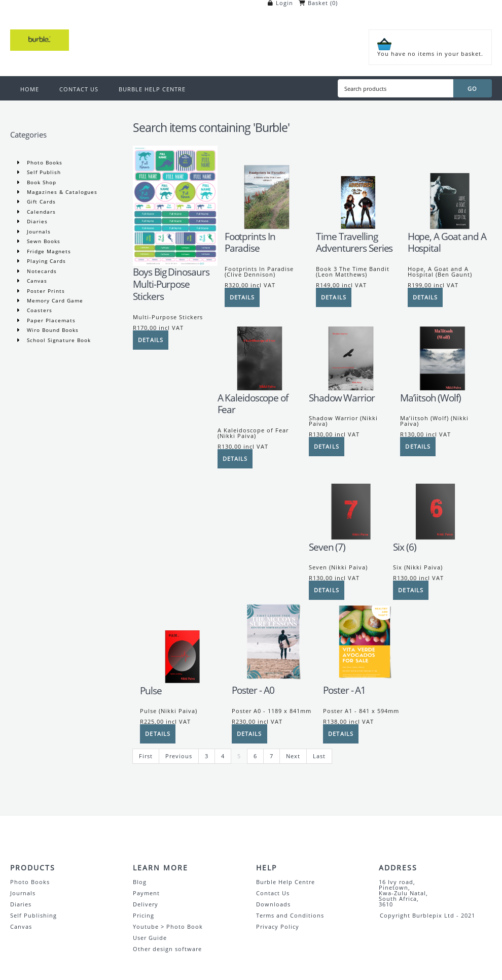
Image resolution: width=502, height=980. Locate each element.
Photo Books (44, 162)
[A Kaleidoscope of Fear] (260, 390)
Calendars (40, 212)
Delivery (146, 904)
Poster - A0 (253, 690)
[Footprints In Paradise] (267, 228)
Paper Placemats (50, 320)
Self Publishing (33, 915)
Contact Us (273, 893)
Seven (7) (327, 547)
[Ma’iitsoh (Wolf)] (442, 390)
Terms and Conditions (290, 915)
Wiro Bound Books (52, 330)
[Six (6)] (435, 539)
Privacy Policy (278, 926)
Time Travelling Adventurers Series (354, 243)
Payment (146, 893)
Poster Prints (45, 291)
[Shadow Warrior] (351, 390)
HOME (30, 89)
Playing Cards (45, 261)
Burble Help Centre (285, 882)
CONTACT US (79, 89)
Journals (38, 231)
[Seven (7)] (351, 539)
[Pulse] (182, 682)
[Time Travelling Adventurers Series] (358, 228)
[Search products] (396, 88)
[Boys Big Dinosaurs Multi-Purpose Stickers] (175, 264)
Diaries (36, 221)
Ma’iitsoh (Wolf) (430, 398)
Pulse (151, 691)
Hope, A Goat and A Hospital (447, 243)
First (146, 756)
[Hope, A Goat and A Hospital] (450, 228)
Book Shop (41, 182)
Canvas (36, 281)
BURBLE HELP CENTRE (152, 89)
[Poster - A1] (365, 682)
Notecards (41, 271)
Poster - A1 (344, 690)
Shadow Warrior (342, 398)
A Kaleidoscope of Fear (253, 404)
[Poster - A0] (274, 682)
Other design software (167, 949)
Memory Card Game (54, 300)
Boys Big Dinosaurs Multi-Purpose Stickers (171, 284)
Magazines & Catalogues (61, 192)
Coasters (39, 310)
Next (293, 756)
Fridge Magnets (48, 251)
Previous (179, 756)
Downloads (273, 904)
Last (319, 756)
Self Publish (43, 172)
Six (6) (404, 547)
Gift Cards (40, 201)
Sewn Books (43, 241)
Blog (140, 882)
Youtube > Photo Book (168, 926)
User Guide (150, 938)
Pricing (144, 915)
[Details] (151, 340)
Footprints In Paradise (250, 243)
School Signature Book (58, 340)
